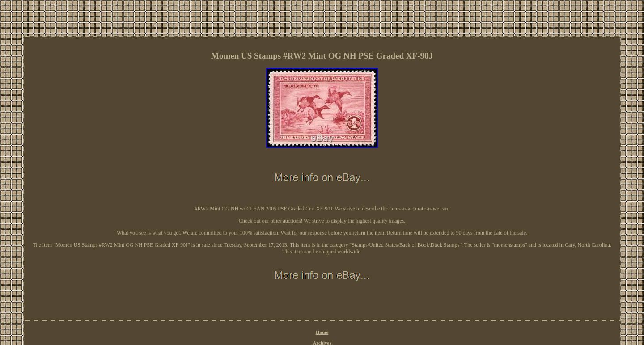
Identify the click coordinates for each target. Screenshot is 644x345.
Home (322, 332)
